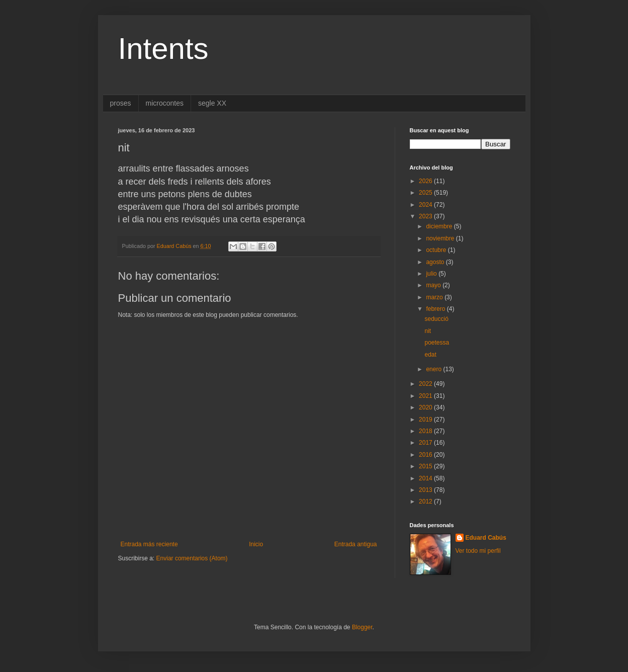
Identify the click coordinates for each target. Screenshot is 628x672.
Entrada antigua (356, 544)
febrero (436, 309)
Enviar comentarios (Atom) (192, 558)
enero (434, 369)
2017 (426, 443)
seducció (436, 319)
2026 (426, 181)
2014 (426, 478)
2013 (426, 490)
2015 (426, 466)
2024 (426, 205)
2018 (426, 431)
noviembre (441, 238)
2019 (426, 419)
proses (121, 103)
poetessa (437, 343)
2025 (426, 193)
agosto (436, 262)
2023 (426, 216)
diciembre (440, 226)
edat (430, 355)
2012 (426, 501)
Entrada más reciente (149, 544)
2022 (426, 384)
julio (432, 274)
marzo (435, 297)
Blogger (362, 627)
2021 (426, 396)
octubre (437, 250)
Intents (163, 49)
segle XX (212, 103)
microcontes (165, 103)
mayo (434, 285)
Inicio (256, 544)
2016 (426, 455)
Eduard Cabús (486, 538)
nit (428, 331)
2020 (426, 407)
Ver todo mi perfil (478, 551)
